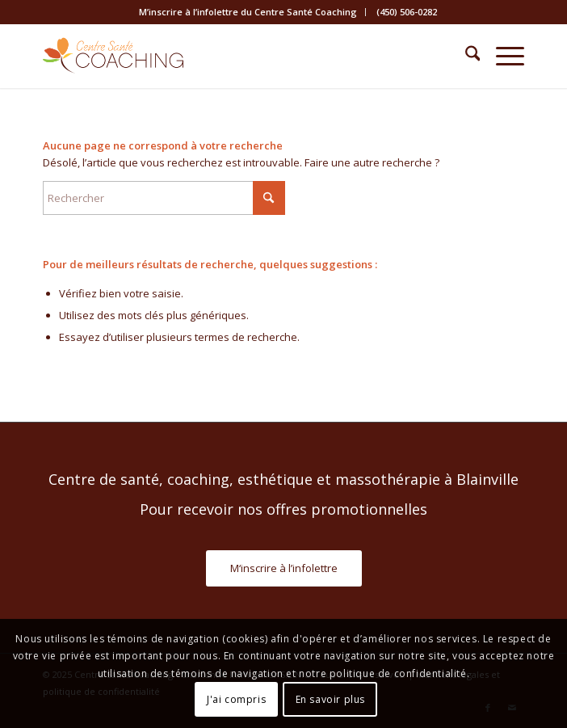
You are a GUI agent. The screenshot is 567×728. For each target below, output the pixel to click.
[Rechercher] (465, 56)
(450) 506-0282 (407, 12)
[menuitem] (248, 12)
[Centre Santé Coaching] (235, 56)
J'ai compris (236, 699)
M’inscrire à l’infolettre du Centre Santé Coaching (248, 12)
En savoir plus (330, 699)
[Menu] (502, 56)
